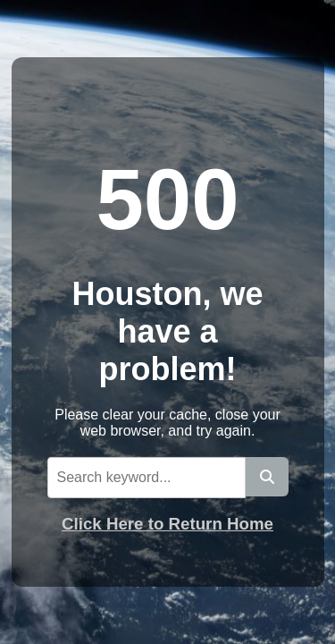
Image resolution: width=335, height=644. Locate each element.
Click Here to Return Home (167, 524)
